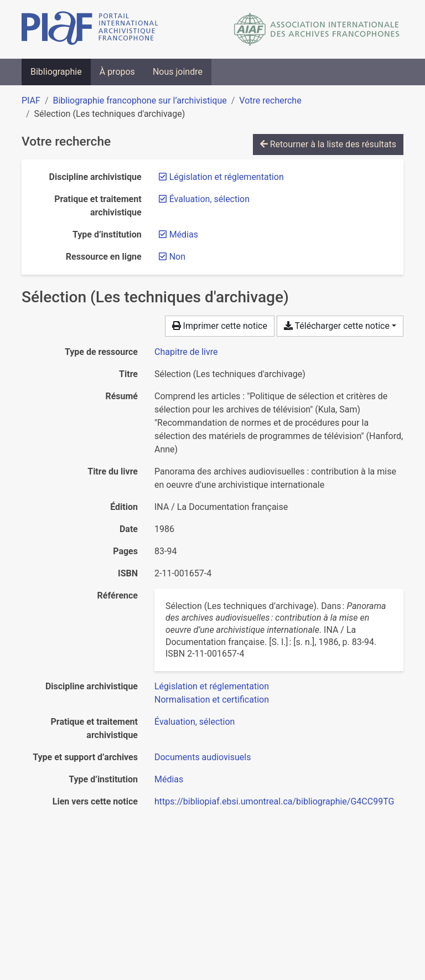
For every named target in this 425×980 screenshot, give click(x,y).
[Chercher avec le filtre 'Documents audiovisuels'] (203, 757)
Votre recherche (270, 100)
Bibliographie (56, 72)
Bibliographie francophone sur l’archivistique (139, 100)
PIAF (31, 100)
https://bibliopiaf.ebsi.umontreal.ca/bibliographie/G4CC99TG (274, 801)
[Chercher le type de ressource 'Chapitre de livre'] (186, 352)
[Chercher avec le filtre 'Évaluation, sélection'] (195, 722)
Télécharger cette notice (337, 326)
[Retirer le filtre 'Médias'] (184, 234)
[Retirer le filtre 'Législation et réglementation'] (227, 177)
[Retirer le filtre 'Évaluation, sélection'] (209, 199)
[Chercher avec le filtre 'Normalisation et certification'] (212, 700)
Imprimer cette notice (220, 326)
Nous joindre (178, 72)
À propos (117, 72)
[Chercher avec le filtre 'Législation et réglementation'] (212, 686)
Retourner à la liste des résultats (328, 144)
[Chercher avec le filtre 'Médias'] (169, 779)
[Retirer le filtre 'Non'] (177, 257)
